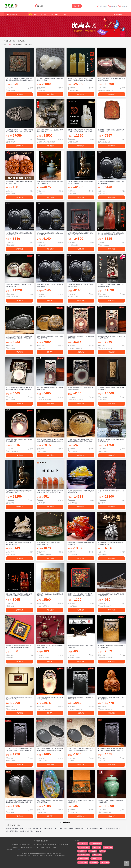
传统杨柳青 (15, 828)
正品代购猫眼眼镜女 (84, 847)
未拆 (41, 828)
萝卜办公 (25, 850)
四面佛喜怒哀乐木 (80, 828)
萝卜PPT (20, 850)
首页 (14, 41)
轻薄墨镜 (102, 851)
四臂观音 (22, 828)
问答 (64, 14)
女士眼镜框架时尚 (96, 859)
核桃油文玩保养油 (69, 828)
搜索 (77, 6)
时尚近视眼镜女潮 (83, 859)
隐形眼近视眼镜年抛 (96, 843)
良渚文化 (60, 828)
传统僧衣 (38, 831)
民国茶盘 (28, 828)
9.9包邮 (44, 14)
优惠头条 (119, 14)
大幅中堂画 (35, 828)
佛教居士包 (95, 828)
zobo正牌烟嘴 (105, 862)
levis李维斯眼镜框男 (84, 855)
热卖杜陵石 (47, 828)
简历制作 (15, 850)
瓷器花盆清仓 (31, 831)
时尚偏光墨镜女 (97, 855)
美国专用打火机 (108, 847)
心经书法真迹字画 (110, 828)
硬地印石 (119, 828)
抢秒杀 (34, 14)
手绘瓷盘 (89, 828)
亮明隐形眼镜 (93, 851)
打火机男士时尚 (83, 843)
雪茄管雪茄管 (82, 851)
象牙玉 (102, 828)
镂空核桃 (8, 828)
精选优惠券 (13, 14)
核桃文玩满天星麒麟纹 (12, 831)
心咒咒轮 (54, 828)
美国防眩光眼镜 (83, 862)
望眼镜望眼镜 (94, 862)
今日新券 (55, 14)
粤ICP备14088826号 (55, 854)
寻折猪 (42, 854)
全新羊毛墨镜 (96, 847)
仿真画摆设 (23, 831)
